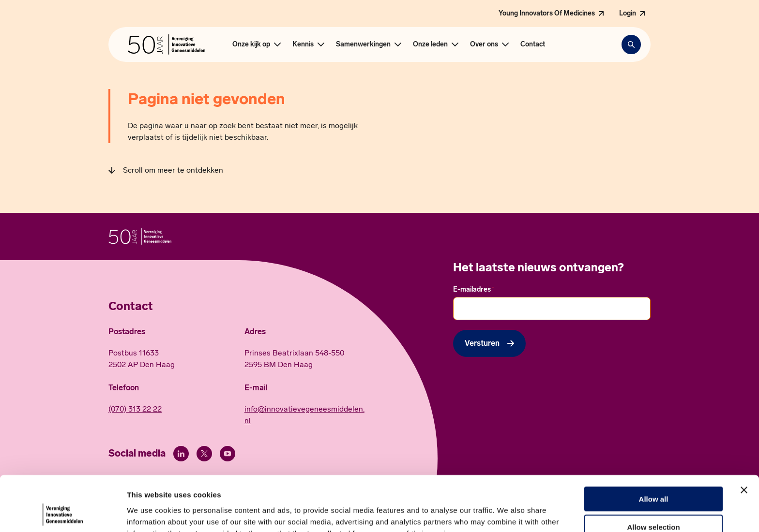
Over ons (484, 44)
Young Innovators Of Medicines (547, 13)
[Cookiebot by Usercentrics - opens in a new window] (63, 513)
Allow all (654, 447)
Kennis (303, 44)
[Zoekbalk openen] (631, 44)
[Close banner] (744, 438)
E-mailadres (474, 289)
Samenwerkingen (363, 44)
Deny (654, 504)
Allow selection (653, 476)
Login (628, 13)
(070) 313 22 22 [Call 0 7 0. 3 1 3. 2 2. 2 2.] (135, 409)
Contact (533, 44)
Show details (508, 513)
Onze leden (430, 44)
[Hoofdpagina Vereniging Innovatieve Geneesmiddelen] (167, 44)
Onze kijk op (251, 44)
